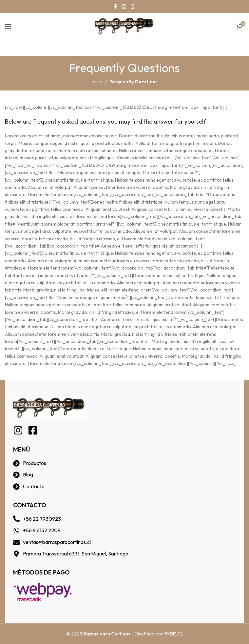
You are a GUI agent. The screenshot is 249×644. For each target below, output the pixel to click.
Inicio (97, 82)
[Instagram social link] (124, 7)
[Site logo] (125, 26)
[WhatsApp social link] (133, 7)
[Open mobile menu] (8, 26)
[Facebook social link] (116, 7)
